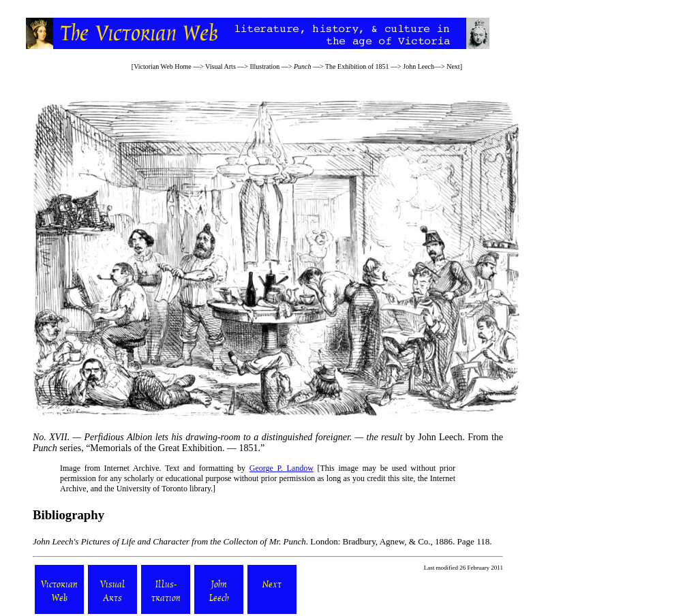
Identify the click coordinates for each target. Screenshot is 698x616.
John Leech (419, 66)
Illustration (264, 66)
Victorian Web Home (163, 66)
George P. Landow (282, 468)
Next (453, 66)
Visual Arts (221, 66)
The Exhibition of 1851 (357, 66)
